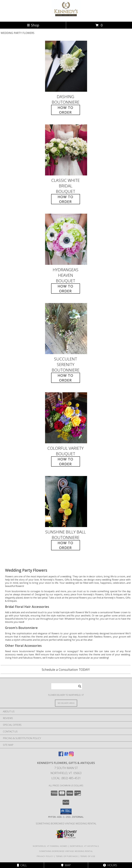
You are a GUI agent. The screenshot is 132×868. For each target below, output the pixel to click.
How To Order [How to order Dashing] (65, 110)
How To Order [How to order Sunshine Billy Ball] (65, 545)
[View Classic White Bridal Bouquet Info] (66, 150)
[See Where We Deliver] (66, 703)
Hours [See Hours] (110, 865)
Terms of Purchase (67, 856)
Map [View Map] (66, 865)
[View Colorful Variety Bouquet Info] (66, 418)
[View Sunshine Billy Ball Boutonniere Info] (66, 502)
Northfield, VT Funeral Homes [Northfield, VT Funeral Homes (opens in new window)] (50, 846)
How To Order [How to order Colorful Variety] (65, 461)
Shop (33, 25)
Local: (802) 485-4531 (66, 778)
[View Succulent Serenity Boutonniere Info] (66, 329)
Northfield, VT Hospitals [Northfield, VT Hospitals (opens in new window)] (85, 846)
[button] (66, 811)
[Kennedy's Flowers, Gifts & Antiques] (66, 17)
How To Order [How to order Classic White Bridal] (65, 199)
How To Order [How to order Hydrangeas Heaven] (65, 289)
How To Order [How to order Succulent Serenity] (65, 378)
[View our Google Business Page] (66, 755)
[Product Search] (67, 686)
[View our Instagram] (71, 755)
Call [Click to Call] (22, 865)
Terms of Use (88, 856)
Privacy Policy (45, 856)
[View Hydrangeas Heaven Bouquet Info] (66, 239)
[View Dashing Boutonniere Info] (66, 66)
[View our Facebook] (61, 755)
